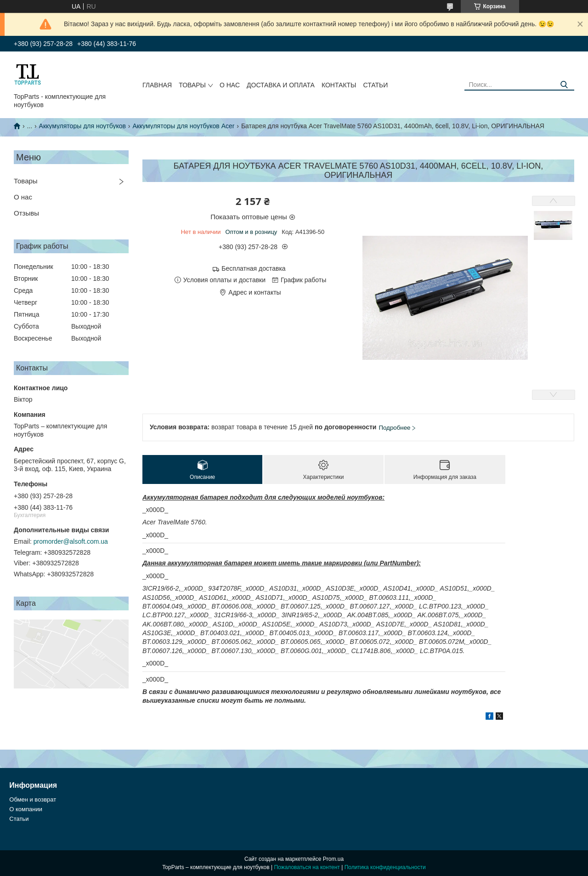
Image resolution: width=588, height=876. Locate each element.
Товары (192, 85)
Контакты (339, 85)
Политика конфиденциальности (385, 867)
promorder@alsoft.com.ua (71, 541)
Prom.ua (333, 859)
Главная (157, 85)
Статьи (375, 85)
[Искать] (564, 85)
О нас (230, 85)
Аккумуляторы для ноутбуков (82, 126)
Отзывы (26, 213)
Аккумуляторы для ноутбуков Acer (183, 126)
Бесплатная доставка (253, 268)
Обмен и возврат (33, 799)
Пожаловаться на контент (307, 867)
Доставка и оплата (281, 85)
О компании (26, 809)
